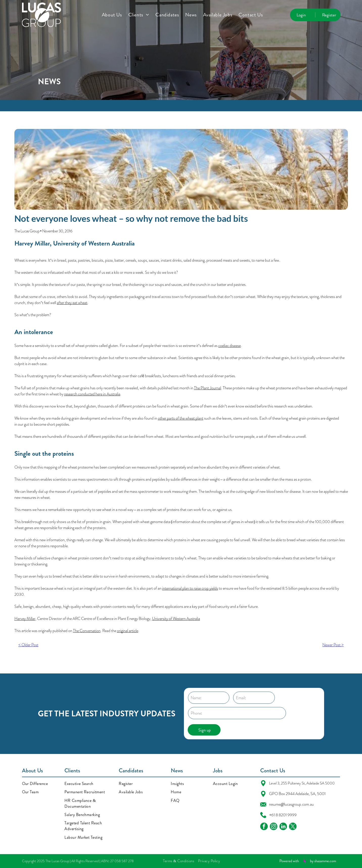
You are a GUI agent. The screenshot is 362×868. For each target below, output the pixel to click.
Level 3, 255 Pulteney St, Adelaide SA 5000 (302, 783)
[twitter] (293, 827)
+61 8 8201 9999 (283, 815)
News (177, 770)
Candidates (131, 770)
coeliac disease (230, 346)
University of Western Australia (94, 243)
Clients (72, 770)
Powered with (289, 861)
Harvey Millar (32, 243)
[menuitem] (115, 15)
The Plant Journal (208, 388)
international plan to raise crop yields (190, 588)
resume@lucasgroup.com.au (291, 804)
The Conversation (87, 631)
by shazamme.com (323, 861)
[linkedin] (283, 827)
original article (128, 631)
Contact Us (273, 770)
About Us (32, 770)
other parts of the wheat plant (181, 418)
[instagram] (274, 827)
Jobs (218, 770)
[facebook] (264, 827)
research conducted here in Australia (92, 394)
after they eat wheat (72, 303)
